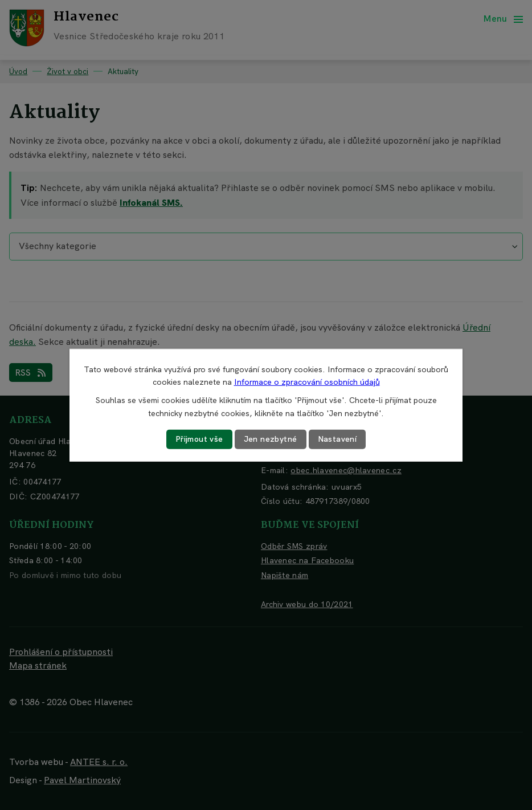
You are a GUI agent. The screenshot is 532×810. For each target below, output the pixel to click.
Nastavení (337, 439)
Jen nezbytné (271, 439)
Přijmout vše (199, 439)
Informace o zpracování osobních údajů (307, 382)
